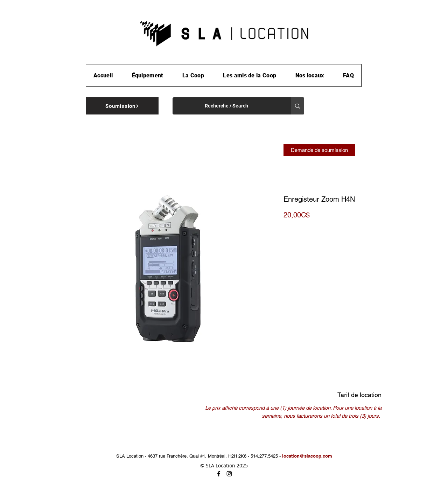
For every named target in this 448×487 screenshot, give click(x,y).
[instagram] (229, 474)
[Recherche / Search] (226, 106)
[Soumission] (122, 106)
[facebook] (219, 474)
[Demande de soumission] (319, 150)
